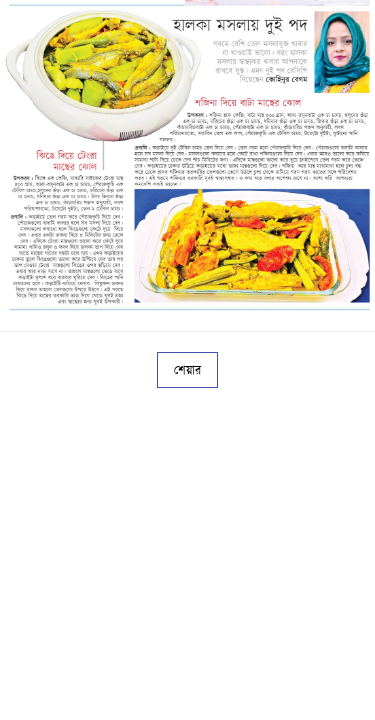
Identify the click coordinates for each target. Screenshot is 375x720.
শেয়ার (187, 370)
